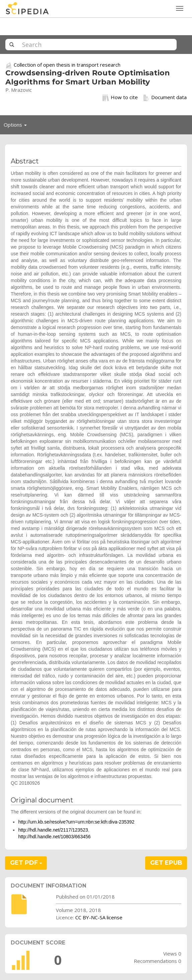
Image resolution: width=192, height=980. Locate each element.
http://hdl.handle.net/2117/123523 (53, 830)
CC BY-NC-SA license (99, 917)
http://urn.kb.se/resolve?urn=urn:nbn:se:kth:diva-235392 (76, 822)
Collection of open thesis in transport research (67, 65)
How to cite (120, 97)
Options (17, 126)
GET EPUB (166, 863)
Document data (165, 97)
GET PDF (26, 863)
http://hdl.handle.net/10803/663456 (54, 837)
